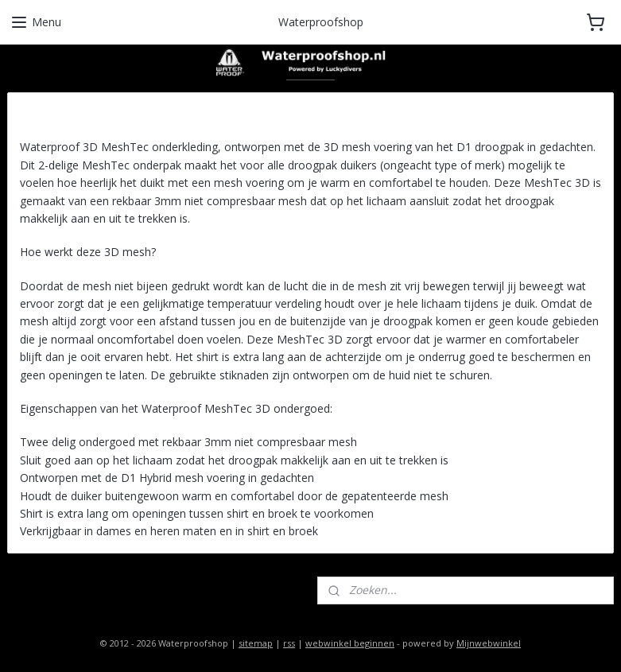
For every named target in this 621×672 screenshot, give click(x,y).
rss (289, 643)
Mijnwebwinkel (489, 643)
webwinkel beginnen (350, 643)
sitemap (256, 643)
